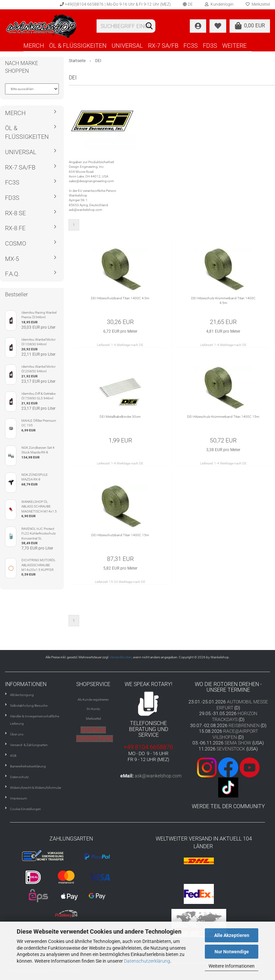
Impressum (19, 798)
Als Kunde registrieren (93, 700)
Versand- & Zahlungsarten (29, 745)
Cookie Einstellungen (26, 809)
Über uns (17, 734)
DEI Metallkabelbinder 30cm (120, 417)
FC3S (191, 46)
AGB (13, 756)
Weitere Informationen (232, 966)
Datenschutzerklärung (147, 961)
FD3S (210, 46)
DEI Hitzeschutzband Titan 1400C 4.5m (120, 298)
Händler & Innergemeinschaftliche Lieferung (35, 720)
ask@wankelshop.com (158, 776)
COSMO (16, 243)
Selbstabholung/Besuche (29, 706)
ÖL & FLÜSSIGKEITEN (78, 46)
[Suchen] (149, 26)
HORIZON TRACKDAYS (235, 716)
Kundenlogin (219, 4)
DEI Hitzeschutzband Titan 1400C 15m (120, 535)
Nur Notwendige (232, 952)
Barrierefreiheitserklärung (28, 766)
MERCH (34, 46)
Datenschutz (19, 777)
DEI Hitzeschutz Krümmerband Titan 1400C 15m (223, 417)
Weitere (234, 46)
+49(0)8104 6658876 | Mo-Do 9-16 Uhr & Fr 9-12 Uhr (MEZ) (115, 4)
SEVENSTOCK (231, 749)
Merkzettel (93, 719)
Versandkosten (121, 657)
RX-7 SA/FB (163, 46)
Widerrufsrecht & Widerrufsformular (36, 788)
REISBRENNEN (244, 725)
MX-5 (12, 259)
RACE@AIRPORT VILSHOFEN (235, 734)
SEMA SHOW (238, 743)
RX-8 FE (15, 228)
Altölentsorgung (22, 695)
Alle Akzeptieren (232, 935)
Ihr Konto (93, 709)
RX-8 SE (15, 213)
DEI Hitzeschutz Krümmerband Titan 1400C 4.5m (223, 300)
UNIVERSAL (127, 46)
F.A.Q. (12, 274)
